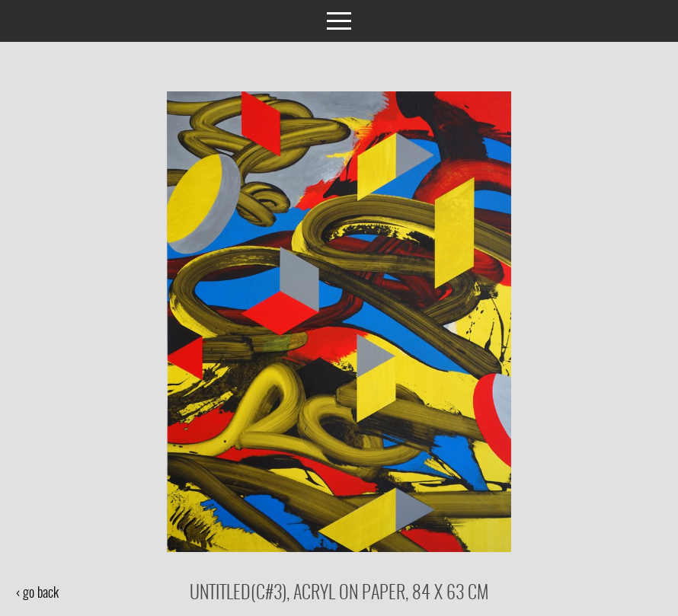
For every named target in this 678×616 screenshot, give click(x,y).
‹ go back (37, 594)
